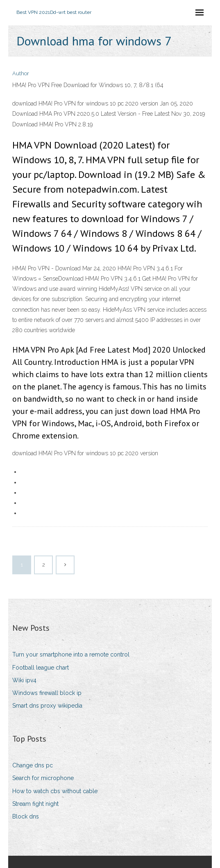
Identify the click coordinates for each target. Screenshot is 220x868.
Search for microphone (43, 778)
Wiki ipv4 (24, 680)
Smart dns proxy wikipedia (47, 706)
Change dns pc (33, 765)
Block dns (26, 816)
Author (21, 73)
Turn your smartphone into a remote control (71, 654)
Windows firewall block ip (47, 693)
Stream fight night (35, 804)
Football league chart (41, 668)
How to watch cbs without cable (55, 791)
